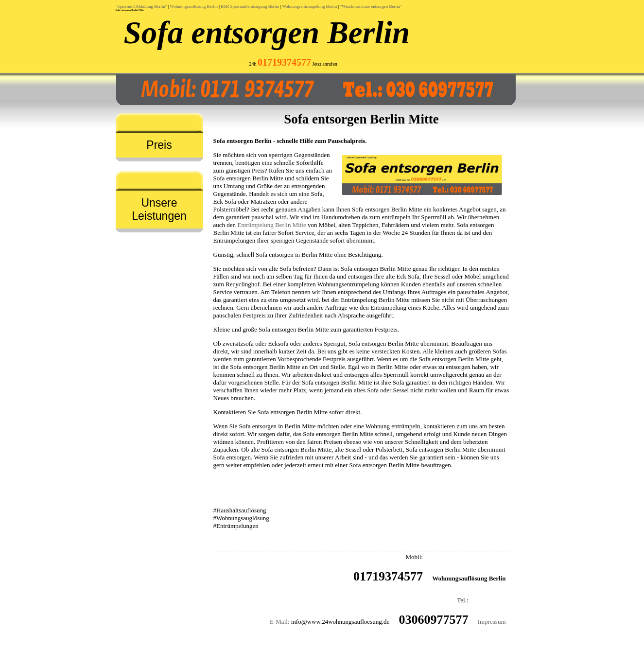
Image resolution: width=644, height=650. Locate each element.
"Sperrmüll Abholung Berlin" (141, 6)
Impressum (492, 622)
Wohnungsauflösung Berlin (194, 6)
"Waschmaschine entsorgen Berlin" (371, 6)
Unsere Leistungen (159, 209)
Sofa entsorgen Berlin (267, 33)
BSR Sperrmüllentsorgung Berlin (250, 6)
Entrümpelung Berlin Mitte (272, 225)
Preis (159, 145)
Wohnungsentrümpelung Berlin (309, 6)
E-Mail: (279, 622)
